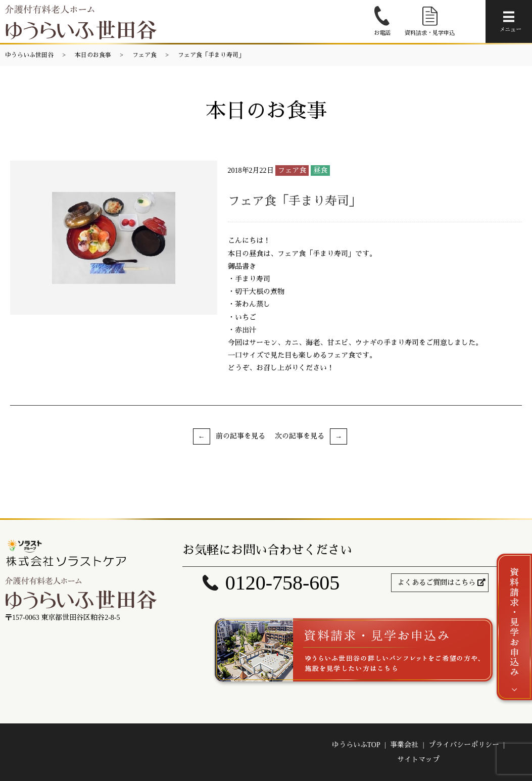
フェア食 (144, 55)
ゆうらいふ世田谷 (29, 55)
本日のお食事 (93, 55)
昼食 (320, 170)
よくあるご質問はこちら (437, 583)
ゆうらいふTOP (356, 745)
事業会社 (404, 745)
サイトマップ (418, 760)
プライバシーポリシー (464, 745)
